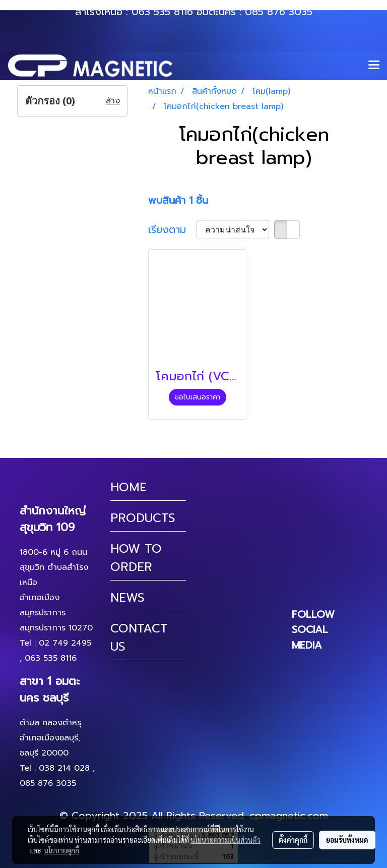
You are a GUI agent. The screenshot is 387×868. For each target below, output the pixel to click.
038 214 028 (64, 768)
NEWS (127, 598)
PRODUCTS (143, 518)
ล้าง (113, 101)
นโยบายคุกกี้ (61, 850)
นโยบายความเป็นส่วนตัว (225, 840)
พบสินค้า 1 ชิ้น (178, 200)
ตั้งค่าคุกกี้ (293, 840)
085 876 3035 (279, 12)
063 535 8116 (162, 12)
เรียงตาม (172, 229)
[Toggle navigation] (374, 66)
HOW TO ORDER (136, 558)
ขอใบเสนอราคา (198, 397)
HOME (128, 487)
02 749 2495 (65, 643)
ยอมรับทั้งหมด (347, 840)
